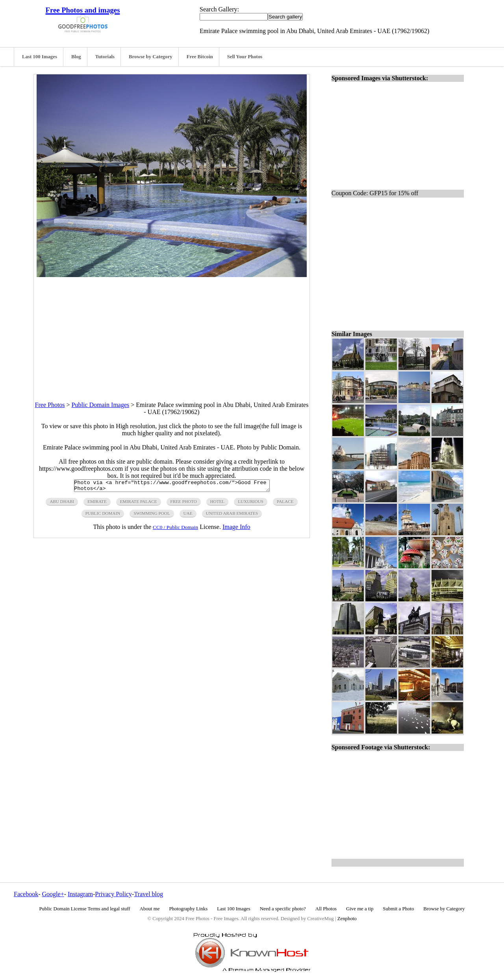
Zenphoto (347, 919)
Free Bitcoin (200, 57)
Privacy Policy (113, 894)
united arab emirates (232, 516)
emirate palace (139, 504)
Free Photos (50, 405)
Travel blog (148, 894)
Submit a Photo (398, 909)
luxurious (251, 504)
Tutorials (105, 57)
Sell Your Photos (245, 57)
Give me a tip (360, 909)
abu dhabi (62, 504)
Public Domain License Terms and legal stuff (85, 909)
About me (150, 909)
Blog (76, 57)
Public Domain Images (101, 405)
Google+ (53, 894)
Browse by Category (151, 57)
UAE (188, 516)
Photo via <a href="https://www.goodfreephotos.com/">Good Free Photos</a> (172, 487)
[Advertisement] (172, 332)
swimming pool (152, 516)
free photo (184, 504)
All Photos (326, 909)
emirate (97, 504)
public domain (103, 516)
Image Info (236, 529)
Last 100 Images (40, 57)
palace (285, 504)
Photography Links (188, 909)
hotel (218, 504)
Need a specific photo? (283, 909)
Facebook (26, 894)
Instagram (80, 894)
